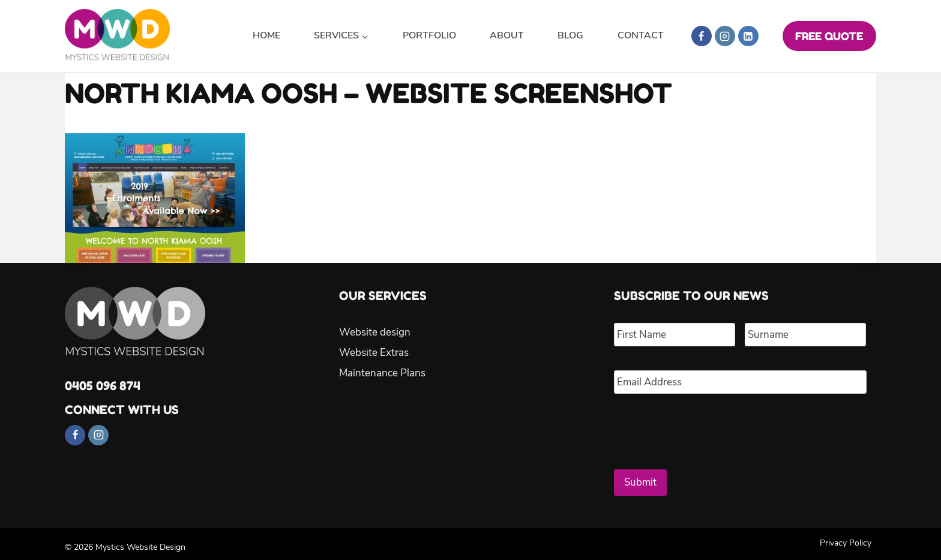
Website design (375, 332)
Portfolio (429, 35)
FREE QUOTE (829, 36)
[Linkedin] (748, 36)
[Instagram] (725, 36)
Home (266, 35)
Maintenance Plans (382, 373)
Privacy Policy (846, 536)
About (507, 35)
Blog (570, 35)
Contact (641, 35)
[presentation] (705, 427)
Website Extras (374, 353)
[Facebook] (702, 36)
